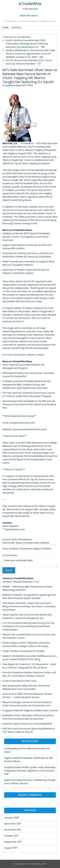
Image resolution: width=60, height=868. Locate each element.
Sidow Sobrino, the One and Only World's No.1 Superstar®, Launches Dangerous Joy (27, 616)
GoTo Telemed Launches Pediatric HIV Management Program (23, 366)
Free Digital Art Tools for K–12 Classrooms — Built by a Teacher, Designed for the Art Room (29, 666)
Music (19, 543)
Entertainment (31, 543)
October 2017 (11, 836)
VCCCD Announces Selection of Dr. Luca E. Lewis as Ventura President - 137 (29, 62)
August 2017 (11, 848)
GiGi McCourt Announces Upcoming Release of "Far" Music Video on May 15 (29, 730)
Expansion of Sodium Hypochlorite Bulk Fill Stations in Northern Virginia (26, 271)
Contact (16, 28)
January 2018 (11, 818)
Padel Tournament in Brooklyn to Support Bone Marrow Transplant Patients (28, 263)
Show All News (10, 549)
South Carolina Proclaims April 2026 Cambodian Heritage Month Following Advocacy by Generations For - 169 (27, 44)
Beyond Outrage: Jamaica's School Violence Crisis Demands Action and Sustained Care (27, 704)
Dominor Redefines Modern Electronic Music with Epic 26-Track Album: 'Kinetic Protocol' (29, 674)
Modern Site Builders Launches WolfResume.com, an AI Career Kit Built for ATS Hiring (30, 658)
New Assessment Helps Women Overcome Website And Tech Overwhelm (26, 687)
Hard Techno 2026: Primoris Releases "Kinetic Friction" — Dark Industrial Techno (27, 696)
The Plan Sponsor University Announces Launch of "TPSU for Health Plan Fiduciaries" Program (29, 395)
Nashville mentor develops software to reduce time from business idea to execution (28, 717)
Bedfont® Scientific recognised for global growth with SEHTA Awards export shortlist (29, 597)
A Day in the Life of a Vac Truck (19, 681)
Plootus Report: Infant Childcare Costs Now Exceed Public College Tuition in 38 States (26, 644)
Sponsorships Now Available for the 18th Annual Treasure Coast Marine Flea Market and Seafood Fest (29, 404)
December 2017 (13, 824)
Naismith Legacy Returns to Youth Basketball (27, 724)
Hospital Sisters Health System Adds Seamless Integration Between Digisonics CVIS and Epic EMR (30, 771)
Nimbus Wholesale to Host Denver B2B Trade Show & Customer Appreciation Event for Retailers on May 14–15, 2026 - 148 (30, 54)
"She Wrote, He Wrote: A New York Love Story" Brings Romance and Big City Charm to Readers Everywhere (29, 606)
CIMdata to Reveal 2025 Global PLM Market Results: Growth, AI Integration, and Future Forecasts (26, 237)
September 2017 (13, 842)
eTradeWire (30, 4)
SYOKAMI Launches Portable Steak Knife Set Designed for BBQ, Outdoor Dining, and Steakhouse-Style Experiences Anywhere (26, 385)
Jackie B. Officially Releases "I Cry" (21, 582)
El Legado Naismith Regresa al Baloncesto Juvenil (30, 710)
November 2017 (13, 830)
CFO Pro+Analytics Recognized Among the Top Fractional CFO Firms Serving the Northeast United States (28, 626)
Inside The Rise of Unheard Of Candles (24, 651)
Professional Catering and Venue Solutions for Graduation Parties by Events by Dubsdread (28, 255)
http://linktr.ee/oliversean (34, 348)
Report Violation (43, 549)
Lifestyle (45, 543)
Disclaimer (26, 549)
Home (6, 28)
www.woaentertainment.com (30, 429)
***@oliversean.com (14, 529)
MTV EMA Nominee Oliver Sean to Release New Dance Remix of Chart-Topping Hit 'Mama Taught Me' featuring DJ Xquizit (30, 76)
